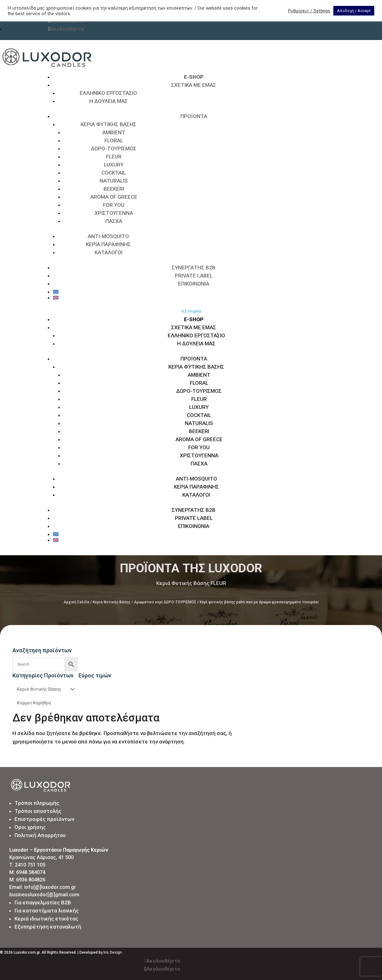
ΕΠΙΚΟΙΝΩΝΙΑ (194, 284)
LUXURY (114, 165)
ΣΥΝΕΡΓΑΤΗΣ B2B (194, 268)
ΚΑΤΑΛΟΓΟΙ (109, 252)
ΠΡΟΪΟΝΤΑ (194, 116)
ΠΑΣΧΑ (114, 221)
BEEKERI (114, 189)
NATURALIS (114, 181)
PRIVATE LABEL (194, 276)
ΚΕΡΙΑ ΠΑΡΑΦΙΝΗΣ (108, 244)
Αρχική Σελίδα (76, 602)
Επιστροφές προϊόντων (44, 819)
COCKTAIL (114, 173)
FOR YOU (114, 205)
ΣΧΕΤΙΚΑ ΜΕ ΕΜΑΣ (194, 85)
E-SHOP (194, 77)
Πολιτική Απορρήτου (40, 835)
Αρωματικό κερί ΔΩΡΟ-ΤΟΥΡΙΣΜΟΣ (165, 602)
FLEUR (114, 157)
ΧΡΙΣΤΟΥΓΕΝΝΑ (114, 213)
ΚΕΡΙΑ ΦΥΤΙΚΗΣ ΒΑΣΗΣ (109, 124)
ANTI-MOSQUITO (108, 236)
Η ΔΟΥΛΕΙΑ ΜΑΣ (109, 101)
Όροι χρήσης (30, 827)
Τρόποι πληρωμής (37, 803)
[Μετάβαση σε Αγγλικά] (194, 298)
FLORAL (114, 140)
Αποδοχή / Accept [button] (354, 11)
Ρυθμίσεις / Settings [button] (309, 11)
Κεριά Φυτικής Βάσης (112, 602)
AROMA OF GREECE (114, 197)
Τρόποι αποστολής (38, 811)
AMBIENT (114, 132)
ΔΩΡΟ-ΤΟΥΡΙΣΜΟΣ (114, 149)
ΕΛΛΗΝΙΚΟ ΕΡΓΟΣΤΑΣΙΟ (108, 93)
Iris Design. (113, 952)
